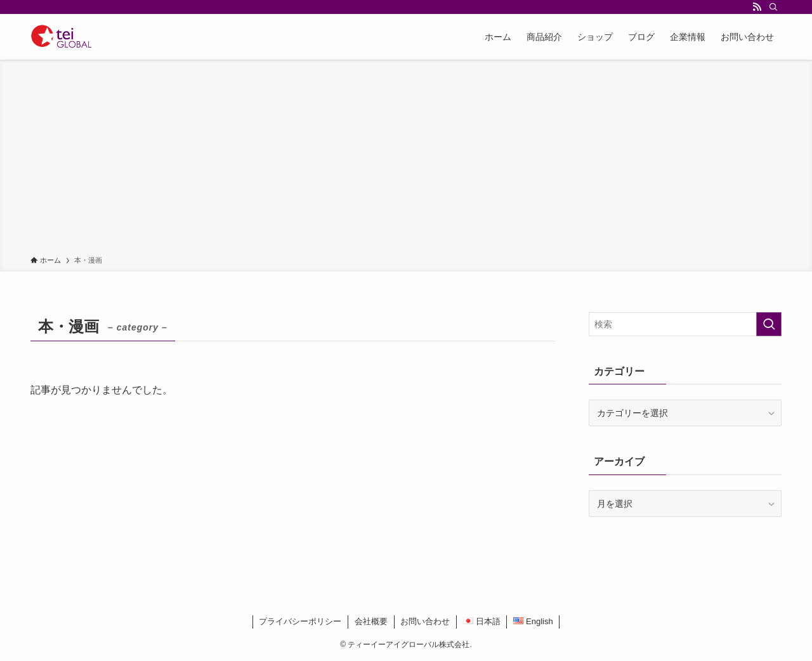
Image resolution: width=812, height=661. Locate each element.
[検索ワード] (685, 324)
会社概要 (371, 621)
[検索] (773, 7)
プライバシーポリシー (300, 621)
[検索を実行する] (769, 324)
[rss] (757, 7)
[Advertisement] (406, 160)
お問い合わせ (425, 621)
